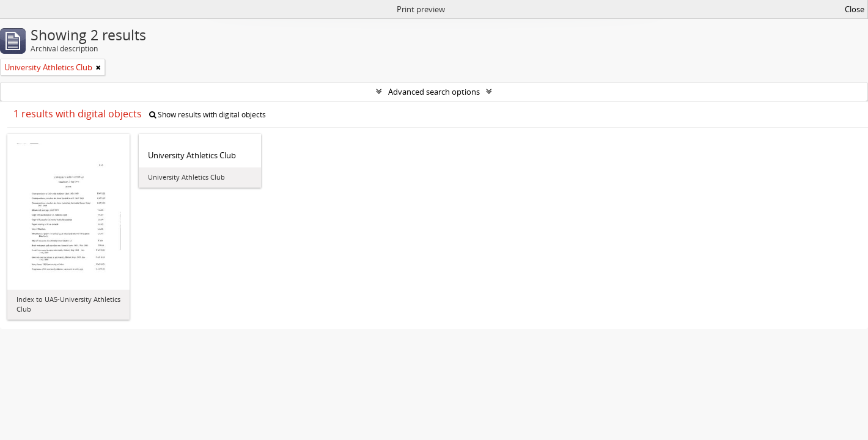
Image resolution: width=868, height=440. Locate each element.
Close (855, 9)
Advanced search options (434, 92)
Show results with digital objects (208, 115)
